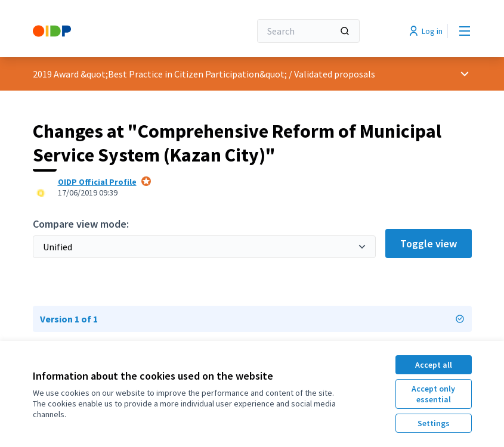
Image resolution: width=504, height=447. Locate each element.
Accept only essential (433, 394)
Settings (434, 423)
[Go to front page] (112, 31)
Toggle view (429, 243)
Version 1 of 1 (252, 319)
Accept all (434, 365)
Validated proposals (335, 74)
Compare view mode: (81, 224)
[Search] (308, 31)
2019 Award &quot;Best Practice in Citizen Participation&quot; (160, 74)
